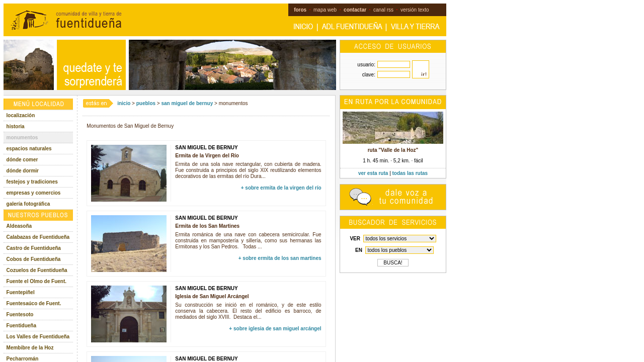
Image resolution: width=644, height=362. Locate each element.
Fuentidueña (21, 326)
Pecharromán (23, 359)
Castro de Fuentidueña (34, 248)
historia (16, 126)
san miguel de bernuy (187, 103)
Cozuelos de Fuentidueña (37, 270)
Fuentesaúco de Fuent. (34, 303)
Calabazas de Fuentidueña (38, 237)
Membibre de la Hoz (30, 348)
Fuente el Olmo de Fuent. (36, 281)
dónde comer (22, 160)
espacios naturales (29, 149)
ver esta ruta (373, 173)
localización (21, 115)
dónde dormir (23, 171)
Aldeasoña (19, 226)
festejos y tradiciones (32, 182)
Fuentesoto (20, 314)
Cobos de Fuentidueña (34, 259)
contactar (355, 10)
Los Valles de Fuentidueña (38, 337)
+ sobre (281, 188)
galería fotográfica (28, 204)
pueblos (146, 103)
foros (300, 10)
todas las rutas (410, 173)
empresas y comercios (34, 193)
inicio (124, 103)
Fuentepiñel (21, 292)
